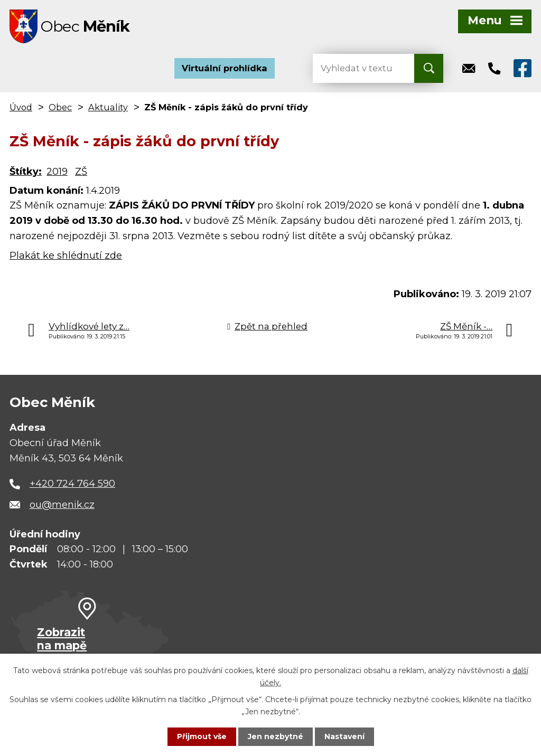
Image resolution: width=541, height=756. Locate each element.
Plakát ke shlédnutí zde (66, 256)
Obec (60, 108)
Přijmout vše (202, 736)
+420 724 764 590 (72, 484)
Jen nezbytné (276, 736)
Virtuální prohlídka (225, 69)
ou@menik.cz (62, 505)
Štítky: (26, 172)
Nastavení (344, 736)
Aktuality (108, 108)
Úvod (21, 108)
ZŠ (81, 172)
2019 (57, 172)
